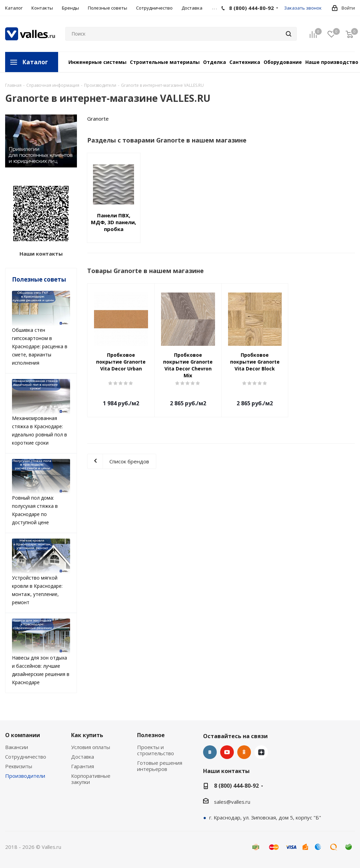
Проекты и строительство (156, 750)
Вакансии (17, 747)
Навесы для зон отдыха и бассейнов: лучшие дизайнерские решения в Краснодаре (41, 652)
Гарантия (83, 766)
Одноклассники (244, 752)
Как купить (87, 735)
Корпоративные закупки (91, 779)
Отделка (215, 62)
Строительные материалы (165, 62)
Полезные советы (39, 279)
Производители (25, 776)
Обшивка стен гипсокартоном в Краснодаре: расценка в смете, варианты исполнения (41, 328)
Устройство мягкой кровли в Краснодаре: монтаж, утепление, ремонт (41, 572)
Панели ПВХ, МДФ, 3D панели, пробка (114, 222)
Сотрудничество (26, 757)
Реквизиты (19, 766)
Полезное (151, 735)
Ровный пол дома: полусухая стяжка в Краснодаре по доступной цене (41, 492)
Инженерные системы (97, 62)
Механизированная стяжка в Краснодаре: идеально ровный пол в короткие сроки (41, 412)
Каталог (35, 62)
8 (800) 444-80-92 (236, 786)
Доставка (83, 757)
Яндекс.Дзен (261, 752)
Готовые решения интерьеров (160, 766)
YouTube (227, 752)
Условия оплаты (91, 747)
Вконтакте (210, 752)
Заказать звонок (303, 8)
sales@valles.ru (232, 802)
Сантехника (245, 62)
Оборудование (283, 62)
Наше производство (332, 62)
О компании (23, 735)
